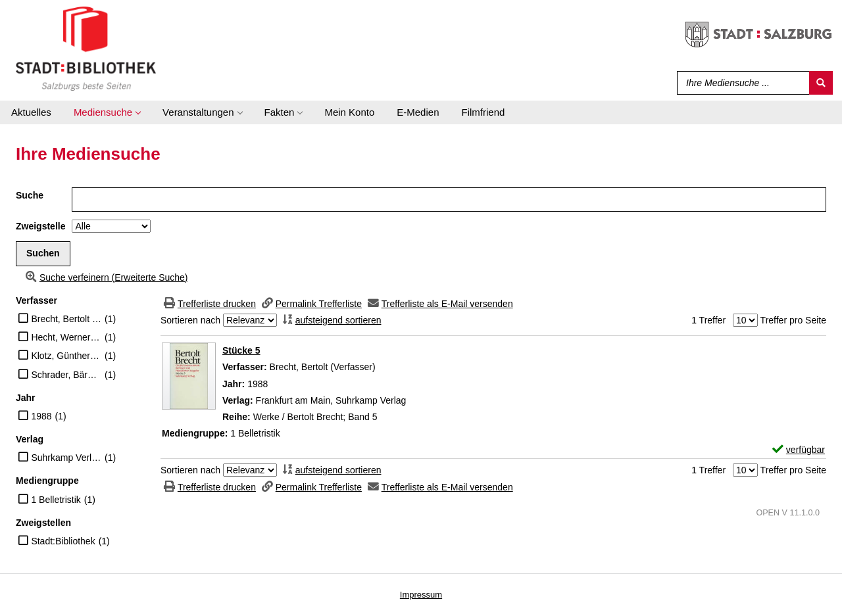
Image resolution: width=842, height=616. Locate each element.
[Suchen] (821, 83)
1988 (41, 416)
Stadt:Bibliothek (63, 541)
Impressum (421, 595)
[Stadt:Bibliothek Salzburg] (86, 48)
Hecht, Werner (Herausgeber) (66, 337)
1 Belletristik (56, 500)
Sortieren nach (190, 320)
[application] (107, 112)
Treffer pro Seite (793, 320)
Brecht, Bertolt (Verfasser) (66, 319)
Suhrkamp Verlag (66, 458)
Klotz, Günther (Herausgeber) (66, 356)
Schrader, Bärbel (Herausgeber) (66, 375)
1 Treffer (708, 320)
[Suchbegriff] (740, 83)
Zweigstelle (40, 226)
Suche (30, 195)
